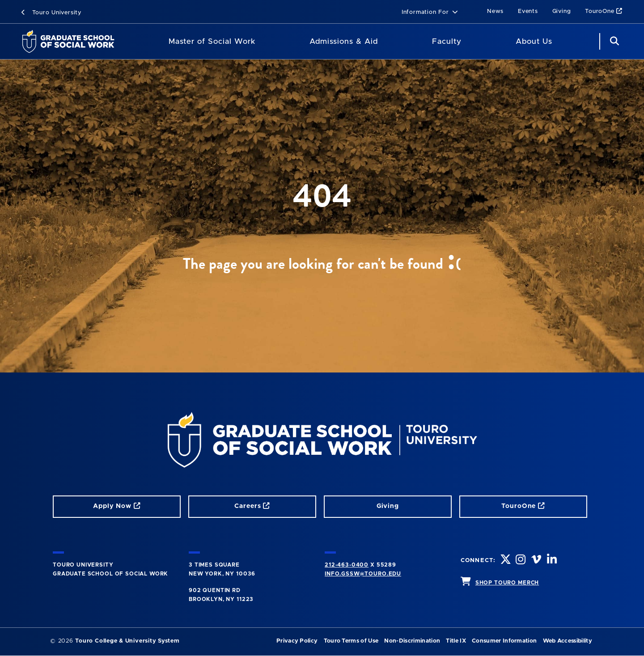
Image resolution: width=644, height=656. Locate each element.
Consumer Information (504, 641)
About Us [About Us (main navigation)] (534, 41)
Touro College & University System (127, 641)
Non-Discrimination (412, 641)
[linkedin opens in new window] (553, 561)
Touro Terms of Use (351, 641)
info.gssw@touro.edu (363, 574)
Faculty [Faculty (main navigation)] (447, 41)
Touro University (51, 13)
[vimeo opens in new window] (537, 561)
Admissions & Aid (344, 41)
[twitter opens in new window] (506, 561)
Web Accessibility (568, 641)
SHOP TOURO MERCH (507, 583)
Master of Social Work (212, 41)
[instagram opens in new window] (521, 561)
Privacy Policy (297, 641)
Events (528, 11)
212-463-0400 (347, 565)
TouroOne (604, 11)
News (495, 11)
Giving (562, 11)
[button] (430, 13)
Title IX (456, 641)
